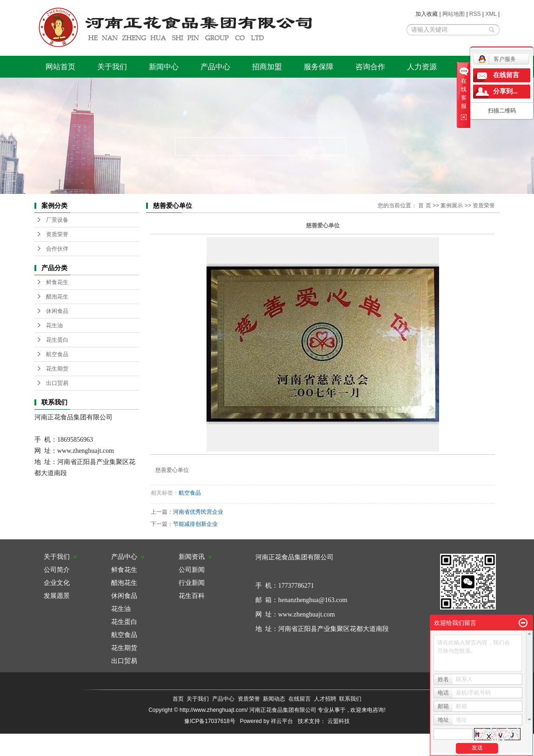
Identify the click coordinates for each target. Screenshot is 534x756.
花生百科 (192, 596)
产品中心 (215, 67)
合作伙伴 (57, 249)
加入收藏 (427, 14)
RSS (475, 14)
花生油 (54, 325)
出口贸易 (57, 383)
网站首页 (60, 67)
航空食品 (57, 354)
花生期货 (57, 369)
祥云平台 (282, 721)
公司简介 (57, 570)
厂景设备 (57, 220)
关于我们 (112, 67)
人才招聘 (325, 699)
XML (491, 14)
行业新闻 (192, 583)
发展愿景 (57, 596)
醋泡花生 (57, 297)
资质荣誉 (57, 234)
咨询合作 (370, 67)
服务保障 (319, 67)
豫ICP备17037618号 (210, 721)
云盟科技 (339, 721)
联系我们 (350, 699)
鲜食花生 (57, 282)
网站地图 (454, 14)
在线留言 (300, 699)
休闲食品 (57, 311)
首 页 (424, 206)
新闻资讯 (195, 557)
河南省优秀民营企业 (198, 512)
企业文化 (57, 583)
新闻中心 (164, 67)
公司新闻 (192, 570)
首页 (178, 699)
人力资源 (422, 67)
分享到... (505, 91)
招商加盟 (267, 67)
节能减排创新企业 (195, 524)
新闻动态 (274, 699)
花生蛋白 (57, 340)
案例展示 (452, 206)
